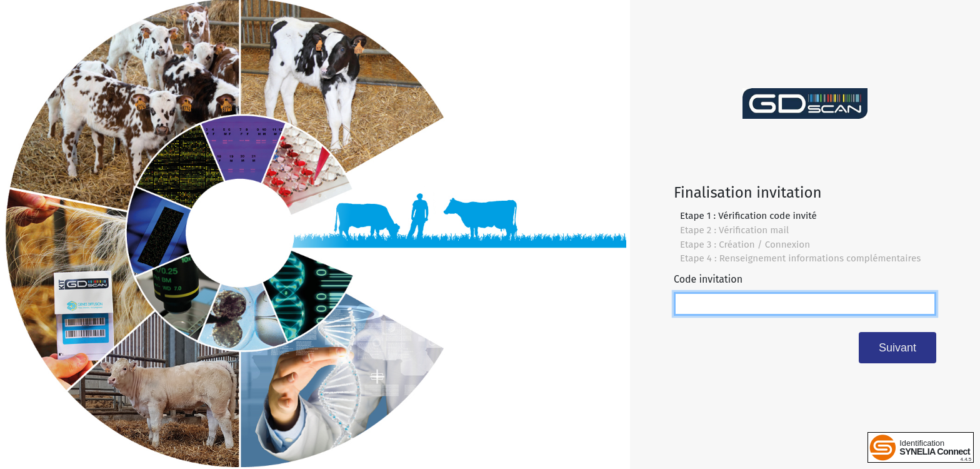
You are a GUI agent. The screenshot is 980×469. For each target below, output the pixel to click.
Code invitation (708, 279)
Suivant (897, 348)
